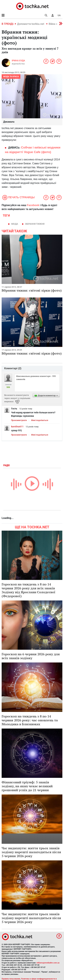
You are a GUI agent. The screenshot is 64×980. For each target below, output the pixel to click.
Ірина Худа (18, 61)
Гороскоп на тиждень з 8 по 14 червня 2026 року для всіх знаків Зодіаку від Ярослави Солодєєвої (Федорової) (28, 590)
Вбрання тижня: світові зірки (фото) (32, 290)
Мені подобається (40, 420)
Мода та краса (11, 77)
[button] (53, 15)
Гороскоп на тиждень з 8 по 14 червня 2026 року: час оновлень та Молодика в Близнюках (30, 720)
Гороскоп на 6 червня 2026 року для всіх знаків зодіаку (31, 656)
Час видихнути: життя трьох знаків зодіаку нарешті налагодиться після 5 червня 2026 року (31, 852)
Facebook (33, 205)
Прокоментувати (19, 420)
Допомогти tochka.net (31, 24)
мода (15, 224)
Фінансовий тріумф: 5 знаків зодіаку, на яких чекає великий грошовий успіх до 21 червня (27, 786)
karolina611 (17, 427)
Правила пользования (11, 979)
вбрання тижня (35, 224)
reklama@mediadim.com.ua (48, 963)
